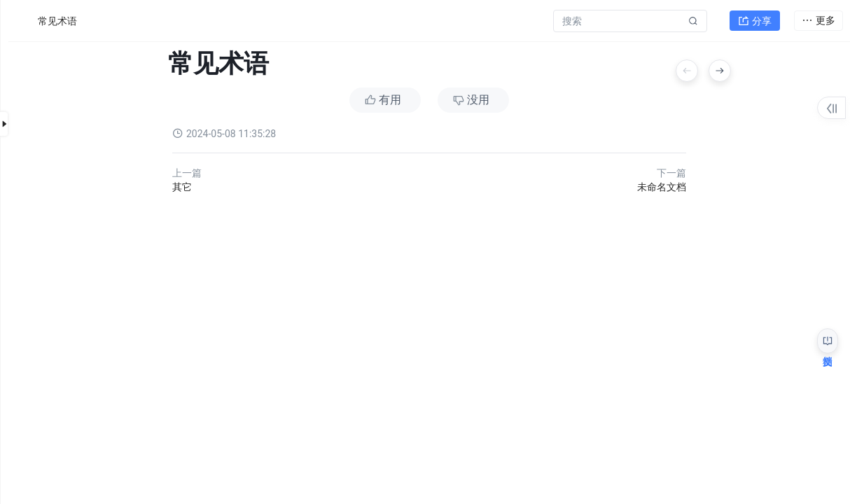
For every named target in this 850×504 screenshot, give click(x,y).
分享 (755, 18)
